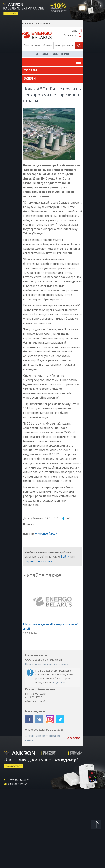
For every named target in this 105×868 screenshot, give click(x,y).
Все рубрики (65, 45)
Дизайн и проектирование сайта (43, 738)
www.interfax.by (46, 533)
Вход (75, 31)
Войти (65, 556)
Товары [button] (30, 70)
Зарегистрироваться (38, 561)
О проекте (28, 23)
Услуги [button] (30, 79)
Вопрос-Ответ (43, 23)
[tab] (52, 70)
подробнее (60, 682)
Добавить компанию (53, 54)
